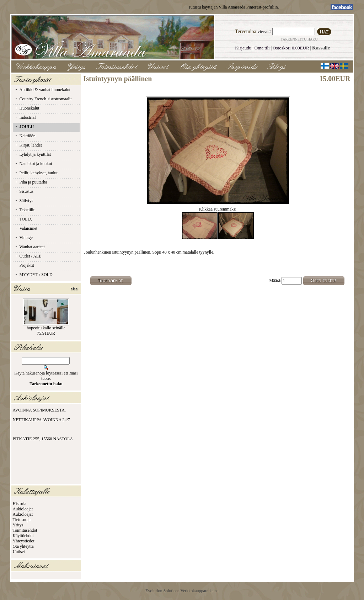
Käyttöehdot (23, 536)
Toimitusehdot (25, 530)
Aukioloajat (23, 509)
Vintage (24, 238)
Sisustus (24, 191)
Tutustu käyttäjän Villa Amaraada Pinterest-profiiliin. (234, 7)
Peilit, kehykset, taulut (36, 173)
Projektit (24, 265)
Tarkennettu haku (299, 39)
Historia (20, 504)
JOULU (24, 127)
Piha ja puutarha (31, 182)
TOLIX (23, 219)
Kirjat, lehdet (28, 145)
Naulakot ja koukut (33, 164)
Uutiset (19, 552)
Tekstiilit (25, 210)
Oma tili (262, 48)
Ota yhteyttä (23, 546)
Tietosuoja (22, 520)
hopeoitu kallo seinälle (46, 328)
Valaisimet (26, 228)
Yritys (18, 525)
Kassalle (321, 48)
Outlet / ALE (28, 256)
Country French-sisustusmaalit (43, 99)
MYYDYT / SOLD (34, 275)
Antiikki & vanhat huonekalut (43, 90)
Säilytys (24, 201)
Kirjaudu (243, 48)
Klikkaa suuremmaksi (218, 207)
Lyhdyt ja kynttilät (33, 154)
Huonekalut (27, 108)
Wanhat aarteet (30, 247)
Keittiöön (25, 136)
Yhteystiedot (24, 541)
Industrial (25, 117)
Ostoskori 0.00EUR (291, 48)
